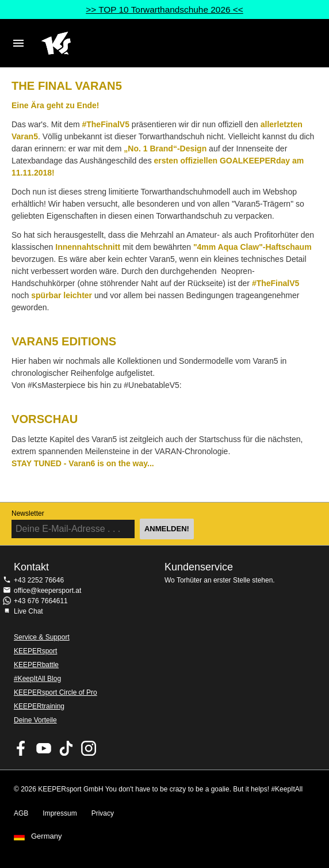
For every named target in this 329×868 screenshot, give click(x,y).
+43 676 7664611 (41, 601)
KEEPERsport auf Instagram (89, 748)
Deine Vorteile (35, 720)
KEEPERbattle (36, 665)
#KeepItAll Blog (37, 679)
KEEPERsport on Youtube (44, 748)
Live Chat (28, 611)
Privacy (103, 813)
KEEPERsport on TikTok (66, 748)
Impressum (60, 813)
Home (153, 43)
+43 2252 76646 (39, 580)
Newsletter (28, 513)
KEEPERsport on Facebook (21, 748)
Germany (46, 836)
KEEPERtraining (39, 706)
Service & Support (42, 637)
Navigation (18, 43)
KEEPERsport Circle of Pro (56, 692)
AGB (21, 813)
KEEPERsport (35, 651)
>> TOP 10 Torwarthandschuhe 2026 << (164, 9)
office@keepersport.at (47, 591)
